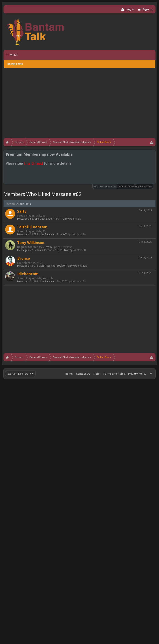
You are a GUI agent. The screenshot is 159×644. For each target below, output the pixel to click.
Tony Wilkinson (31, 243)
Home (69, 374)
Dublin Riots (23, 204)
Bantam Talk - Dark (19, 374)
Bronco (24, 258)
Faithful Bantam (32, 227)
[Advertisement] (79, 101)
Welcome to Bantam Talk (105, 186)
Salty (22, 211)
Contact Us (83, 374)
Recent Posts (15, 64)
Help (96, 374)
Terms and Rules (114, 374)
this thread (33, 163)
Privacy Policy (137, 374)
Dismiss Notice (153, 154)
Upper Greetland (62, 247)
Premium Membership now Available (135, 186)
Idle (51, 278)
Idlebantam (28, 274)
